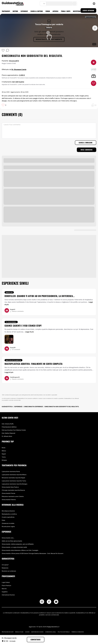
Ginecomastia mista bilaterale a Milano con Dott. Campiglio (20, 550)
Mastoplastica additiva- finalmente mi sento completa (33, 364)
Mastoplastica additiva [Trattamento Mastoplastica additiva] (13, 360)
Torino (4, 457)
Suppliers (5, 592)
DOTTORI (15, 11)
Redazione (5, 568)
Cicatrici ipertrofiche (8, 517)
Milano (4, 451)
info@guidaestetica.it (53, 627)
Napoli (4, 454)
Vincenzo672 (14, 61)
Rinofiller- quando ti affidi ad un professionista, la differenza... (40, 296)
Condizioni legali (51, 632)
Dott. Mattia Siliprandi (8, 433)
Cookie (27, 632)
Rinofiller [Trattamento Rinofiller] (9, 292)
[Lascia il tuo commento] (49, 131)
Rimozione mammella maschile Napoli (13, 478)
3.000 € (22, 75)
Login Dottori (6, 582)
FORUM (48, 11)
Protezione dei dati (8, 632)
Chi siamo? (5, 565)
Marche (4, 589)
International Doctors (8, 595)
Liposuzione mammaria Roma (11, 471)
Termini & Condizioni (78, 632)
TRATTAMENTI (6, 11)
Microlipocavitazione (8, 511)
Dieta (3, 520)
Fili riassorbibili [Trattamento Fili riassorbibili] (11, 322)
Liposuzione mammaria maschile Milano (14, 475)
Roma (4, 448)
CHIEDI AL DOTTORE (37, 11)
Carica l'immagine (86, 143)
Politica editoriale (64, 632)
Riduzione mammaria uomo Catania (13, 496)
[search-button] (74, 4)
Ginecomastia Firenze (8, 493)
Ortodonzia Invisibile (8, 523)
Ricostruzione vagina (8, 526)
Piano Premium (6, 585)
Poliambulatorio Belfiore (9, 427)
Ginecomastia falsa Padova (10, 487)
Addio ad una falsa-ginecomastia (12, 541)
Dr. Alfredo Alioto (7, 436)
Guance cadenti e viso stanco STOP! (23, 326)
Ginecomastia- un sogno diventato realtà (14, 547)
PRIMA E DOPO (66, 11)
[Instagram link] (42, 602)
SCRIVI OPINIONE (88, 10)
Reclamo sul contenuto (9, 571)
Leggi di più (29, 332)
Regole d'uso (19, 632)
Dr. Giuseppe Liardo (19, 69)
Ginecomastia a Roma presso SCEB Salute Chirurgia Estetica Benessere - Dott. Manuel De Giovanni (33, 553)
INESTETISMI (77, 11)
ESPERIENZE (24, 11)
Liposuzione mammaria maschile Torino (14, 481)
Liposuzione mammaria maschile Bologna (15, 484)
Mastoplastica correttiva (9, 514)
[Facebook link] (49, 602)
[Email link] (56, 602)
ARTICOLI (55, 11)
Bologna (4, 460)
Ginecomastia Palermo (9, 500)
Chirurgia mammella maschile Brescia (13, 490)
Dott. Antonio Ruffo (8, 424)
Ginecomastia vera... (8, 538)
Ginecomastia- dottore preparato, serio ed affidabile (18, 544)
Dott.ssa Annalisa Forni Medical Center (14, 430)
